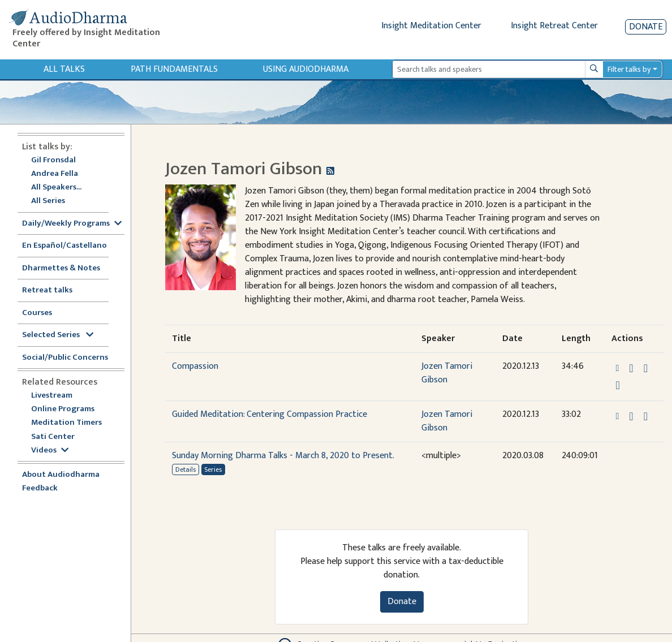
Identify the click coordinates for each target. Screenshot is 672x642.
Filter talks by (629, 69)
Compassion (195, 366)
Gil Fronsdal (53, 160)
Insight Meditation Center (431, 26)
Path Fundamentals (174, 69)
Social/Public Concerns (65, 358)
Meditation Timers (66, 423)
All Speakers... (56, 188)
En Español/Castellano (64, 246)
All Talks (64, 69)
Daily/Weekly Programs (72, 224)
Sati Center (53, 437)
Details (186, 469)
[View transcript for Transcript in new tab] (617, 385)
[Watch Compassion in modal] (646, 368)
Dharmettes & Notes (61, 268)
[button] (618, 368)
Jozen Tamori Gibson (447, 373)
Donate (646, 27)
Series (213, 469)
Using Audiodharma (306, 69)
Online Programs (63, 409)
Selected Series (58, 335)
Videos (50, 451)
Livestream (52, 396)
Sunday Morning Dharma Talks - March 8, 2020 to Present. (283, 456)
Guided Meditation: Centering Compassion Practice (270, 414)
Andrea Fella (55, 174)
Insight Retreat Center (554, 26)
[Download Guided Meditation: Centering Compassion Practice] (631, 416)
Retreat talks (47, 290)
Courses (37, 313)
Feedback (40, 488)
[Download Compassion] (631, 368)
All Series (48, 201)
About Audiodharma (61, 475)
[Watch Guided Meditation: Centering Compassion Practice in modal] (646, 416)
